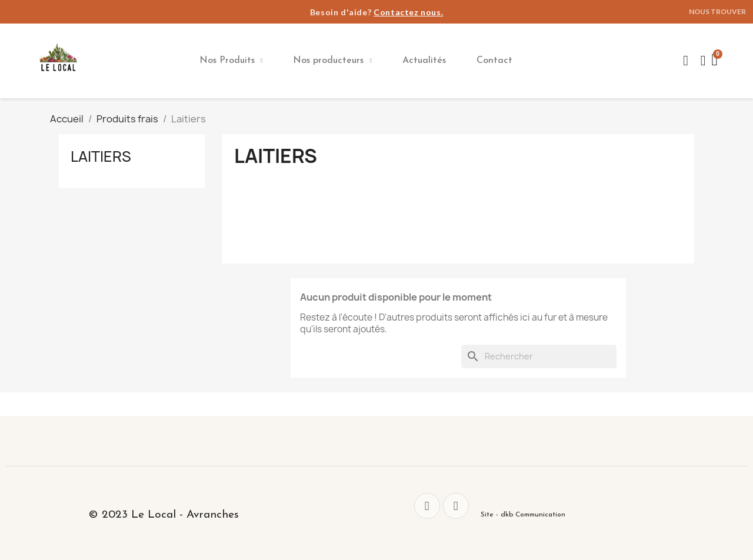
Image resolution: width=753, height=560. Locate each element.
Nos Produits (231, 61)
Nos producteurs (332, 61)
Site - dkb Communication (523, 515)
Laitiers (101, 156)
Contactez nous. (408, 12)
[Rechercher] (539, 356)
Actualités (424, 61)
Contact (494, 61)
